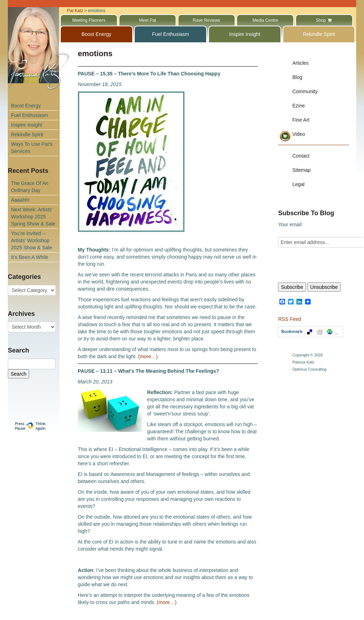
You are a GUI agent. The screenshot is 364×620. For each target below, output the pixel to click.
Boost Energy (26, 106)
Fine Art (301, 120)
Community (305, 91)
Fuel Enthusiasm (30, 115)
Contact (301, 156)
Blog (297, 77)
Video (299, 134)
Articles (300, 63)
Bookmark (311, 332)
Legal (298, 184)
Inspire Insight (26, 125)
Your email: (290, 224)
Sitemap (301, 170)
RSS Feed (290, 319)
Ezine (298, 106)
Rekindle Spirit (27, 134)
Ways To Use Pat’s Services (32, 148)
